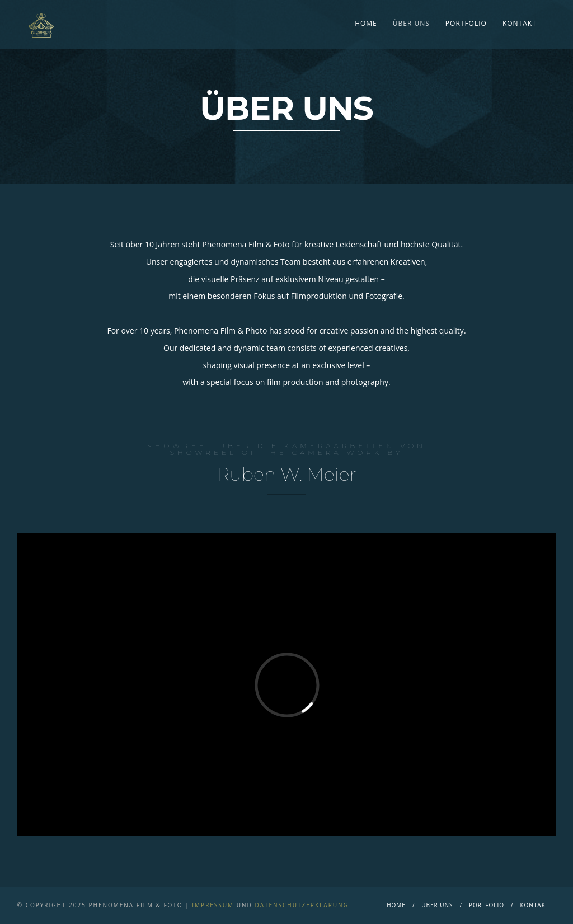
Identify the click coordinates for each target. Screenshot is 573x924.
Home (366, 23)
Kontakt (520, 23)
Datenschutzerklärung (302, 905)
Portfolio (466, 23)
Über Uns (411, 23)
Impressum (213, 905)
